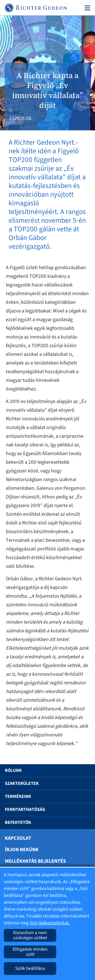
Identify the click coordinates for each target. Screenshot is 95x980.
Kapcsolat (18, 838)
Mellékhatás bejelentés (35, 861)
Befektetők (18, 822)
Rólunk (13, 770)
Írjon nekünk (22, 850)
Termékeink (18, 796)
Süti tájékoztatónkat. (50, 923)
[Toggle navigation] (86, 8)
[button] (84, 771)
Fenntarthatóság (25, 809)
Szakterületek (22, 783)
